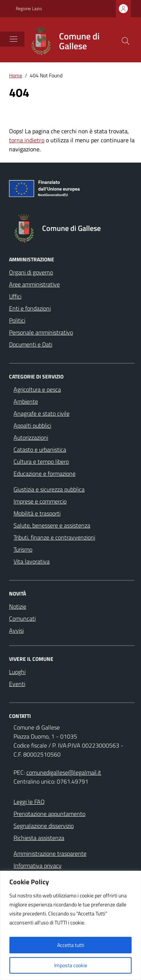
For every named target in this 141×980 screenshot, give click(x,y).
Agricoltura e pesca (37, 389)
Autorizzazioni (31, 437)
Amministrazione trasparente (50, 853)
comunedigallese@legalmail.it (64, 772)
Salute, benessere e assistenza (52, 525)
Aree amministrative (34, 284)
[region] (70, 925)
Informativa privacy (38, 865)
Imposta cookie (71, 965)
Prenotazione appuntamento (49, 814)
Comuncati (22, 618)
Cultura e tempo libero (41, 461)
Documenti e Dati (31, 344)
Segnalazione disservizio (44, 826)
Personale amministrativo (41, 332)
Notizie (18, 606)
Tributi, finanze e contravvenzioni (54, 537)
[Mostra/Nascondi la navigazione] (14, 39)
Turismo (23, 549)
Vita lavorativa (32, 561)
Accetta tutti (71, 945)
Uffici (15, 296)
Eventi (17, 684)
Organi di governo (31, 272)
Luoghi (17, 672)
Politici (17, 320)
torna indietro (27, 140)
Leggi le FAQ (29, 802)
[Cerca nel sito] (126, 41)
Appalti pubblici (32, 425)
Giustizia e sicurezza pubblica (49, 489)
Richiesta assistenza (39, 838)
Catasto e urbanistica (40, 449)
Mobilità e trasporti (37, 513)
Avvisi (16, 630)
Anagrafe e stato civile (42, 413)
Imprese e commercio (40, 501)
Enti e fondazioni (30, 308)
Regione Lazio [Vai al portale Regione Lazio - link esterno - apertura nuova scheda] (29, 9)
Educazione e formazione (45, 473)
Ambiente (26, 401)
